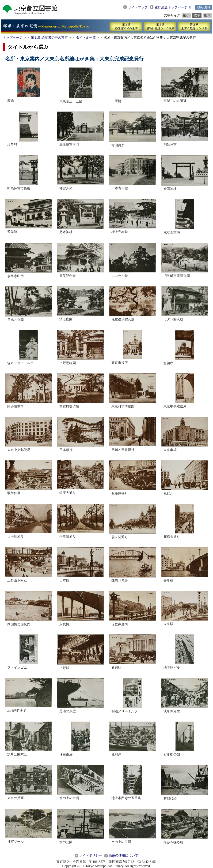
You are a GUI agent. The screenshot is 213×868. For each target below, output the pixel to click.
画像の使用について (123, 855)
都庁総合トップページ (171, 7)
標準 (197, 15)
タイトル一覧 (86, 37)
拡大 (207, 15)
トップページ (13, 37)
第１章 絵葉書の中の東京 (49, 37)
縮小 (186, 15)
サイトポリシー (91, 855)
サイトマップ (138, 7)
